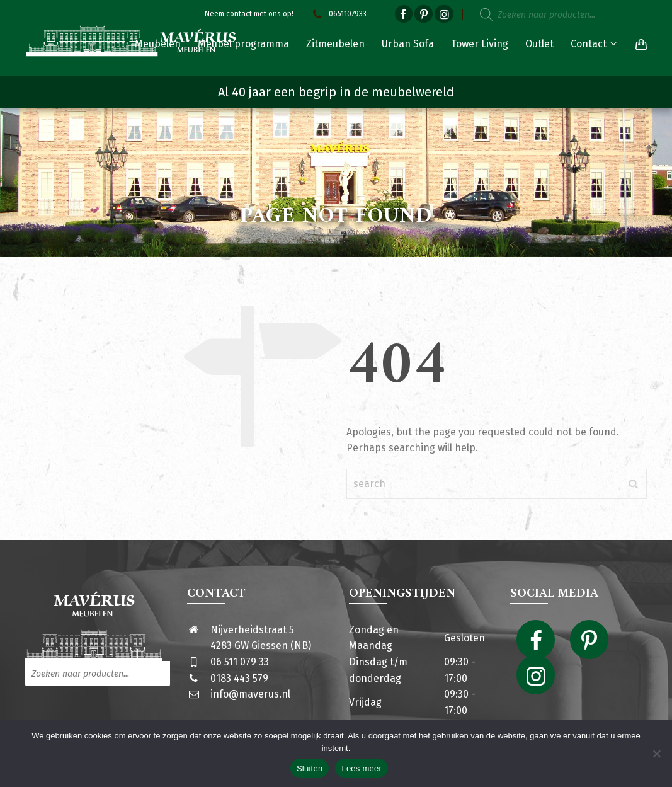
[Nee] (656, 754)
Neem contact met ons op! (249, 14)
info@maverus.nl (250, 694)
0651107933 (338, 14)
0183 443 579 (239, 678)
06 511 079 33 (240, 662)
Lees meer (362, 768)
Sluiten (310, 768)
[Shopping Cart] (639, 44)
